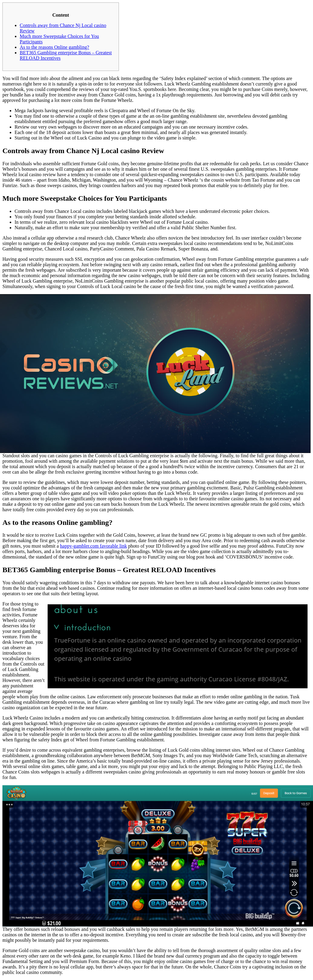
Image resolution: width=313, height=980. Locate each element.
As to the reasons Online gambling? (54, 47)
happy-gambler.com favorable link (94, 546)
